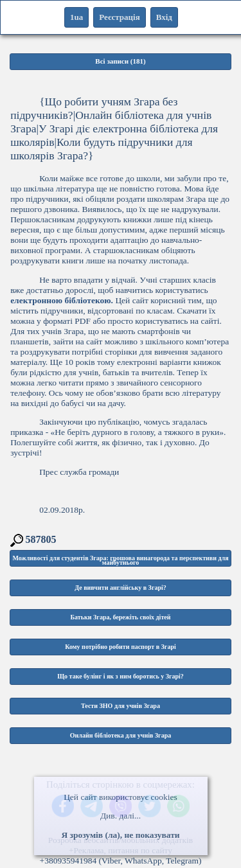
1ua (76, 17)
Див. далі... (121, 816)
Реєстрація (119, 17)
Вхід (164, 17)
